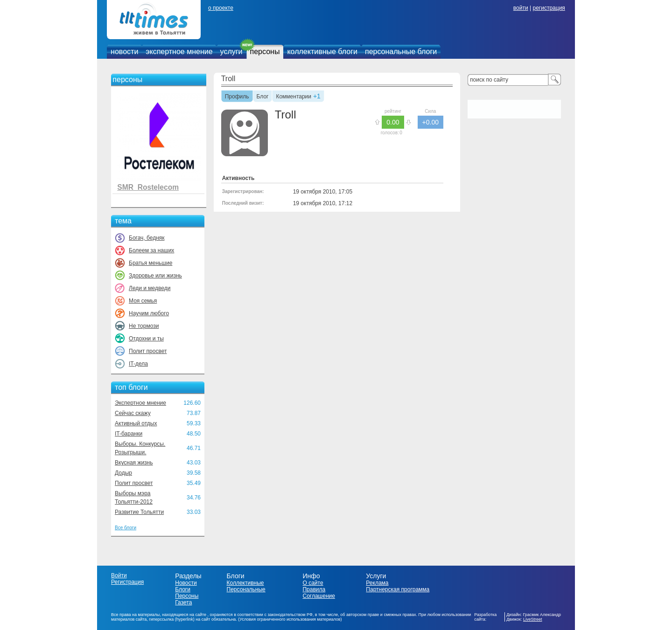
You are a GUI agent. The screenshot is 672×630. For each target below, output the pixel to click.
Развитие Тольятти (139, 512)
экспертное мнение (179, 52)
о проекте (221, 8)
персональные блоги (401, 52)
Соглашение (318, 596)
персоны (265, 52)
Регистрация (127, 582)
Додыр (123, 473)
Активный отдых (136, 423)
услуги (231, 52)
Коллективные (245, 583)
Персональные (246, 589)
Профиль (237, 97)
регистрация (549, 8)
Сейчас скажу (133, 413)
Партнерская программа (398, 589)
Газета (183, 602)
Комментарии (294, 97)
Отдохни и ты (146, 339)
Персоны (187, 596)
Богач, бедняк (147, 238)
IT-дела (138, 364)
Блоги (183, 589)
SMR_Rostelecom (148, 187)
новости (124, 52)
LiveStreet (533, 619)
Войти (119, 575)
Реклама (377, 583)
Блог (263, 97)
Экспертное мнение (140, 403)
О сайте (313, 583)
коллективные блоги (322, 52)
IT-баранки (129, 434)
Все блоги (126, 528)
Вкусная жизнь (134, 463)
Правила (314, 589)
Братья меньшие (150, 263)
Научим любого (149, 313)
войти (521, 8)
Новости (186, 583)
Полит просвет (148, 351)
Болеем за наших (151, 250)
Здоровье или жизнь (155, 276)
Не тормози (144, 326)
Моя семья (143, 301)
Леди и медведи (150, 288)
